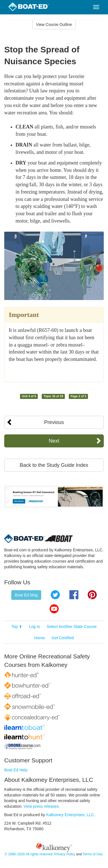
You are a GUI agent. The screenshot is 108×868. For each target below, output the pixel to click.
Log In (35, 627)
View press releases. (42, 806)
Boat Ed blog (26, 595)
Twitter (55, 595)
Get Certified (63, 638)
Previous (54, 422)
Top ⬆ (17, 627)
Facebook (74, 595)
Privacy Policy (65, 854)
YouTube (54, 609)
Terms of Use (92, 854)
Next (54, 441)
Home (40, 638)
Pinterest (92, 595)
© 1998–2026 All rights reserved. (29, 854)
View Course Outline (54, 25)
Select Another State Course (72, 627)
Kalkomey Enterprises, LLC (70, 815)
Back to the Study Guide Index (54, 465)
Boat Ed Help (16, 770)
